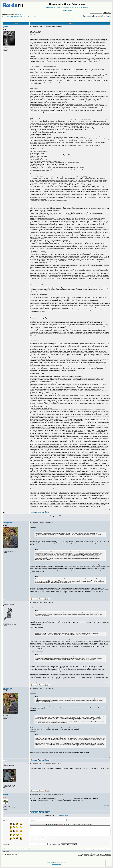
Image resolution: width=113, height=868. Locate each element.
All (59, 516)
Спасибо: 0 (107, 509)
